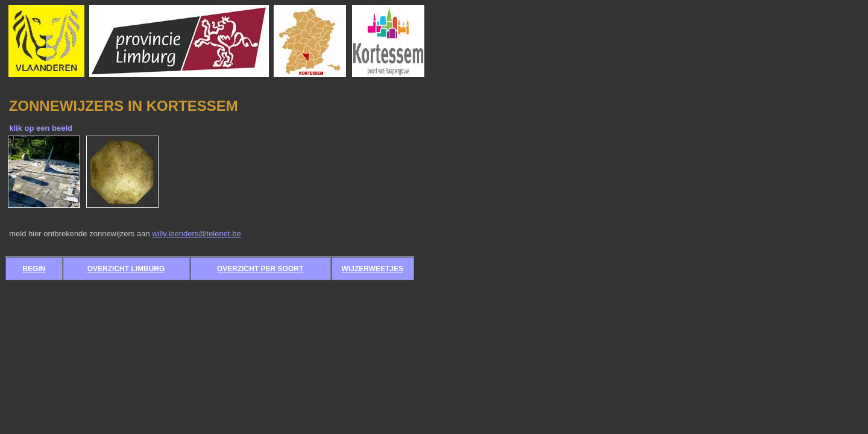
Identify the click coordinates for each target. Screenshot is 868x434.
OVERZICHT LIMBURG (126, 269)
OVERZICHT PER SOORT (260, 269)
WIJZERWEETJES (373, 269)
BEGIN (34, 269)
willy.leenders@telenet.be (196, 234)
